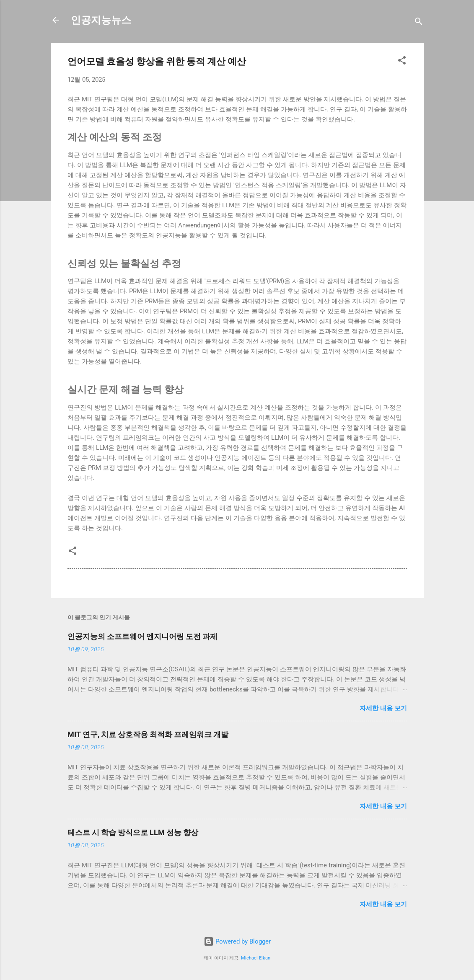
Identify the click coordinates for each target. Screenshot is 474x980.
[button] (402, 62)
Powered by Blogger (237, 941)
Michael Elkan (256, 958)
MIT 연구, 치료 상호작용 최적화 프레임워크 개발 (148, 734)
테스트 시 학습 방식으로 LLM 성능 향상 (133, 832)
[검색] (419, 23)
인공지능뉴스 (101, 20)
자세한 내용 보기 (383, 708)
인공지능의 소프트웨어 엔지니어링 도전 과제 (142, 636)
